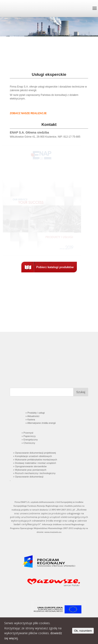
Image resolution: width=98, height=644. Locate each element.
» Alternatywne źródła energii (40, 423)
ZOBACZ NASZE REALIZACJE (28, 113)
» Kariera (30, 420)
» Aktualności (32, 416)
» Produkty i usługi (35, 413)
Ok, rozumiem (83, 631)
